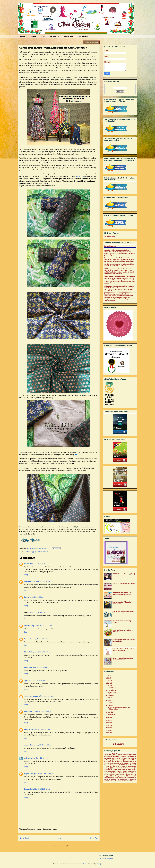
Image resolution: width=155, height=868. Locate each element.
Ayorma (132, 771)
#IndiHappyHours (111, 771)
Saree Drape (119, 774)
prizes (131, 758)
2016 (108, 728)
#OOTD (115, 758)
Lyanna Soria (29, 789)
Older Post (94, 838)
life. (135, 770)
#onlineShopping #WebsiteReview (36, 552)
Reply (26, 575)
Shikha (27, 564)
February (111, 715)
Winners (107, 766)
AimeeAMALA (30, 581)
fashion (132, 762)
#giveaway (132, 755)
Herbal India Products (127, 768)
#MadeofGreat (130, 774)
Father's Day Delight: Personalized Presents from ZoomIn (123, 659)
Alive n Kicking (123, 771)
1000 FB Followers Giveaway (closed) (124, 574)
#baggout (107, 776)
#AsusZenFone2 (114, 781)
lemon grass (130, 778)
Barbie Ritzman (109, 277)
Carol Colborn (109, 264)
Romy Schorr (29, 729)
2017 (108, 725)
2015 (108, 730)
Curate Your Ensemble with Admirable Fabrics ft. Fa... (119, 708)
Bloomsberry (114, 779)
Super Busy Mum (30, 696)
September (111, 693)
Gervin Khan (29, 639)
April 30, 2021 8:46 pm (37, 681)
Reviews (33, 36)
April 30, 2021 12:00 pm (38, 612)
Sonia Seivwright (109, 250)
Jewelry (107, 763)
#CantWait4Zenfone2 (125, 781)
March (110, 712)
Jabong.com (111, 762)
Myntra (127, 773)
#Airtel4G (107, 781)
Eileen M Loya (29, 652)
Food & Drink (69, 36)
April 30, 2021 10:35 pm (43, 712)
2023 (108, 680)
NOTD (123, 765)
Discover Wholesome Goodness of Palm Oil (123, 631)
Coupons (131, 776)
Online (115, 770)
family (129, 770)
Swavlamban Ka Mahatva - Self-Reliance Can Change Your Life (122, 593)
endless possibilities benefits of (117, 251)
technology (108, 760)
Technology (55, 36)
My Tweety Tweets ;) (110, 236)
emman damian (30, 745)
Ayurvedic (107, 773)
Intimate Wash (118, 773)
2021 (108, 686)
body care (116, 766)
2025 (108, 676)
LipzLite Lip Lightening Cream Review (124, 583)
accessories (122, 770)
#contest (123, 758)
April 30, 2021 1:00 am (35, 597)
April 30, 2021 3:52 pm (44, 626)
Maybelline (107, 770)
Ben (26, 597)
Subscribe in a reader (107, 858)
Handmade (115, 768)
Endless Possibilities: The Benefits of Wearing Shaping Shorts (123, 650)
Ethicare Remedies (113, 757)
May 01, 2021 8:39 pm (42, 789)
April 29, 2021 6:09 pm (43, 581)
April (110, 705)
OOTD (43, 36)
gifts (123, 766)
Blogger (99, 864)
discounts (122, 778)
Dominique (28, 667)
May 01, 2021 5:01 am (42, 729)
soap (119, 762)
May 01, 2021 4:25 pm (40, 758)
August (110, 695)
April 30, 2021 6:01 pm (41, 667)
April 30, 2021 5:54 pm (43, 652)
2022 (108, 683)
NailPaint (131, 765)
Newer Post (24, 838)
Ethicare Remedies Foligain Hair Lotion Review (122, 603)
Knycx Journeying (31, 774)
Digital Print (80, 176)
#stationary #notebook (119, 776)
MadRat (132, 779)
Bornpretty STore (130, 760)
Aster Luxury (125, 763)
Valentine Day (115, 763)
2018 (108, 723)
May (109, 703)
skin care (107, 758)
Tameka (107, 258)
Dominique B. (29, 712)
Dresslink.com (123, 779)
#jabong (106, 779)
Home (22, 36)
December (111, 688)
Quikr (116, 778)
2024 (108, 678)
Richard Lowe (108, 286)
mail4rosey (28, 758)
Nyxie (26, 681)
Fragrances (115, 765)
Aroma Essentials (127, 757)
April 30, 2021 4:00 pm (42, 639)
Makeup (125, 762)
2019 (108, 720)
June (109, 700)
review (108, 754)
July (109, 698)
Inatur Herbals (108, 778)
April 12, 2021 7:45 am (38, 564)
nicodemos (84, 864)
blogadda (118, 760)
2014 (108, 733)
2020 (108, 718)
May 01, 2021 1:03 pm (44, 745)
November (111, 690)
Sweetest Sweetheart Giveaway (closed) (122, 622)
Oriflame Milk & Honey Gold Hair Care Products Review (124, 640)
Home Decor (83, 36)
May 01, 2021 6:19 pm (46, 774)
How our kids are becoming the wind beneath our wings (123, 612)
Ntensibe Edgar (30, 626)
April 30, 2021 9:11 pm (45, 696)
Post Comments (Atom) (63, 846)
